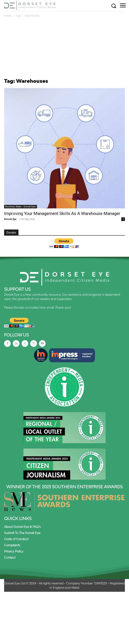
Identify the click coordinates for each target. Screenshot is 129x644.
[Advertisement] (64, 49)
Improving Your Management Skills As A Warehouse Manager (63, 214)
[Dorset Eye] (30, 6)
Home (8, 16)
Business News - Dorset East (21, 207)
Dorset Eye (10, 219)
